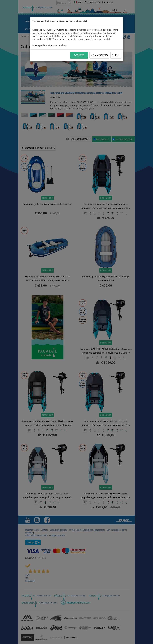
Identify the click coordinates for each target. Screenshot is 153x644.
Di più (115, 55)
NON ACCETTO (99, 55)
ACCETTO (79, 55)
